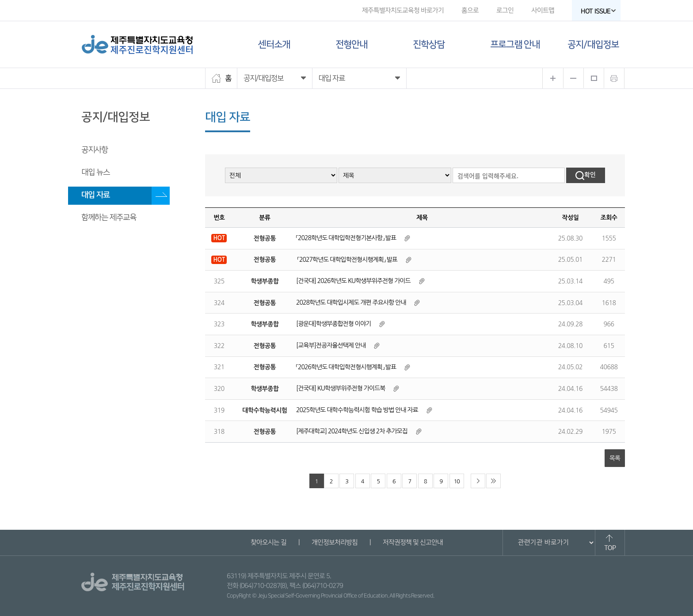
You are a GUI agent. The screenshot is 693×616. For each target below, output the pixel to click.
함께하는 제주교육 (109, 218)
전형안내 (351, 44)
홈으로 (470, 10)
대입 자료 (95, 195)
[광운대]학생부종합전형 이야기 (333, 324)
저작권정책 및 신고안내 (412, 542)
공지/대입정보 (593, 44)
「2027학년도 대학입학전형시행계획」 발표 (347, 260)
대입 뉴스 (95, 172)
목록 (615, 458)
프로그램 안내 (515, 44)
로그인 (505, 10)
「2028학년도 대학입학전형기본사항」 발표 (346, 238)
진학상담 (429, 44)
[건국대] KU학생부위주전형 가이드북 (341, 388)
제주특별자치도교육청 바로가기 (403, 10)
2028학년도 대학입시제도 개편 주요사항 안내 (351, 302)
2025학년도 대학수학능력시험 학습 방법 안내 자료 (357, 410)
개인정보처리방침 (334, 542)
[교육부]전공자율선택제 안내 (331, 345)
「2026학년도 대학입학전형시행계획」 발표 (346, 367)
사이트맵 (543, 10)
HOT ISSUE (598, 11)
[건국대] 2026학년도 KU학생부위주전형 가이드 (353, 281)
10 (457, 481)
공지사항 (95, 150)
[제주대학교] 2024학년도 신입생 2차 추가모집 (352, 431)
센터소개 (274, 44)
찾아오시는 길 (268, 542)
